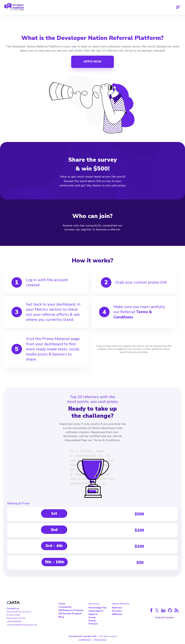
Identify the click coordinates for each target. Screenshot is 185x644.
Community (65, 607)
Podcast (93, 624)
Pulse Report (96, 611)
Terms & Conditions (133, 314)
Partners (117, 611)
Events (92, 621)
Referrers (117, 608)
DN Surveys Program (70, 614)
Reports (93, 614)
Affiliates (117, 614)
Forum (92, 617)
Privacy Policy (100, 640)
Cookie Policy (85, 640)
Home (62, 604)
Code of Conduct (164, 617)
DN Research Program (71, 610)
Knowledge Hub (98, 608)
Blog (61, 617)
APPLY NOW (92, 62)
